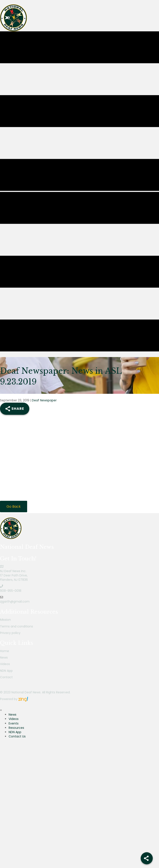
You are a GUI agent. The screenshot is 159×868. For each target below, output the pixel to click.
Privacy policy (10, 633)
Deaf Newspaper (44, 400)
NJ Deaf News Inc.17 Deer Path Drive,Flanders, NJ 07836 (14, 575)
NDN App (6, 671)
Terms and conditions (16, 626)
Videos (5, 664)
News (4, 657)
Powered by (14, 699)
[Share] (147, 858)
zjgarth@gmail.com (15, 602)
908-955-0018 (11, 591)
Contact (6, 677)
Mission (5, 620)
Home (5, 651)
